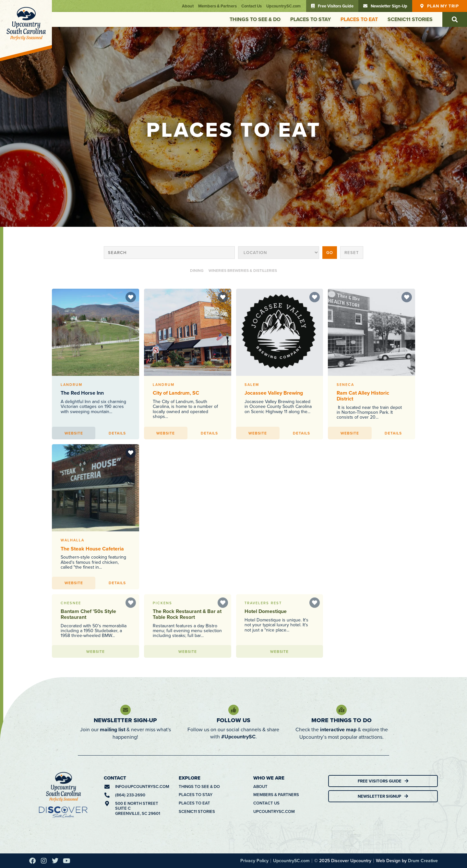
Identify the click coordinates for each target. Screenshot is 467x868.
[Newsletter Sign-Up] (126, 710)
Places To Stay (311, 19)
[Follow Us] (233, 710)
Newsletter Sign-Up (125, 720)
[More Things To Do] (341, 710)
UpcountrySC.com (283, 6)
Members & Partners (217, 6)
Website (74, 433)
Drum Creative (423, 861)
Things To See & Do (255, 19)
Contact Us (251, 6)
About (188, 6)
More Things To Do (341, 720)
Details (117, 433)
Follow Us (233, 720)
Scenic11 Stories (410, 19)
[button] (455, 19)
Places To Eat (359, 19)
